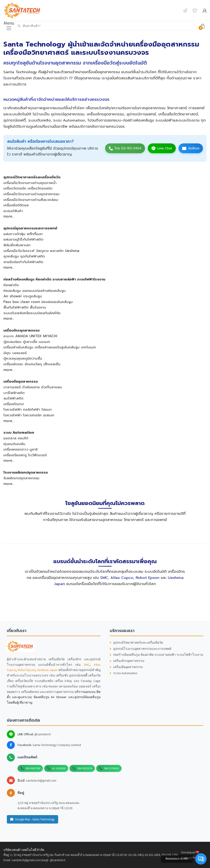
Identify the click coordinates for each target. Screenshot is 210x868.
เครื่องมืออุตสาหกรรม (21, 381)
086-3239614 (111, 768)
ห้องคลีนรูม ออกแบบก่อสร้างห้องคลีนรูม (35, 291)
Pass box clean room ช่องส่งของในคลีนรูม (38, 302)
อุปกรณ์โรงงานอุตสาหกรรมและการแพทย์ (140, 649)
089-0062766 (33, 768)
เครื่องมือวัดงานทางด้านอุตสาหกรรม (31, 194)
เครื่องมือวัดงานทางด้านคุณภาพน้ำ (30, 183)
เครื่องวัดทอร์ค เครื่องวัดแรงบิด (28, 188)
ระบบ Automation (19, 432)
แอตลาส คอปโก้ (16, 438)
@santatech (43, 734)
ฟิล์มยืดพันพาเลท (17, 245)
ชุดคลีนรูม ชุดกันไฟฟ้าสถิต (24, 256)
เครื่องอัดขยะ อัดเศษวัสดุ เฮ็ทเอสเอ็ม (32, 364)
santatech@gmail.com (41, 780)
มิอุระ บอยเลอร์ (15, 353)
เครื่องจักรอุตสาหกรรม (22, 330)
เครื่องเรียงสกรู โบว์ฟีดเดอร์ (25, 455)
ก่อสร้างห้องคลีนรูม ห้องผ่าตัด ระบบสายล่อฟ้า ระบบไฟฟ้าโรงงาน (54, 279)
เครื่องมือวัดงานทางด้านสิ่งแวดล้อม (31, 200)
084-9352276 (85, 768)
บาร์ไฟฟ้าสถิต (14, 393)
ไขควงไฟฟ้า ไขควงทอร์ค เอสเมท (29, 415)
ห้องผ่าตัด (11, 285)
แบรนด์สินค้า (13, 211)
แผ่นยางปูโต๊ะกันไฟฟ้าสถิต (23, 239)
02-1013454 (59, 768)
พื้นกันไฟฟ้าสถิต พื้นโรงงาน (25, 307)
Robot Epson (148, 578)
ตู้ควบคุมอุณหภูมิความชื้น (23, 358)
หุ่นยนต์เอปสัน (14, 444)
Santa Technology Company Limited (57, 745)
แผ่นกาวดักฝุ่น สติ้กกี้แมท (23, 234)
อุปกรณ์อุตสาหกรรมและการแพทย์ (30, 228)
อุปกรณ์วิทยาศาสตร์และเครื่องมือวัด (32, 177)
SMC (104, 578)
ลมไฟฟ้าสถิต (13, 398)
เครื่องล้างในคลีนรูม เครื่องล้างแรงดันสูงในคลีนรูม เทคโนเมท (50, 347)
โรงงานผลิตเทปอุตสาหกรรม (26, 472)
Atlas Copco (122, 578)
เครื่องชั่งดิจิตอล (16, 205)
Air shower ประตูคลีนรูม (23, 296)
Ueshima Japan (47, 670)
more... (9, 216)
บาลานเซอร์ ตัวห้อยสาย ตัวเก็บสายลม (33, 387)
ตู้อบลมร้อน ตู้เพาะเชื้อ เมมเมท (27, 342)
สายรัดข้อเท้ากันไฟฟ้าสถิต (23, 262)
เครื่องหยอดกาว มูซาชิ (21, 449)
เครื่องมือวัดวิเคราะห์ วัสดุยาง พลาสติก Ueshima (41, 251)
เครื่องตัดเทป (14, 404)
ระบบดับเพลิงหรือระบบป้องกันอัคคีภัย (32, 313)
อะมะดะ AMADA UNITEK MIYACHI (30, 336)
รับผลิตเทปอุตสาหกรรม (21, 478)
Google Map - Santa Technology (32, 819)
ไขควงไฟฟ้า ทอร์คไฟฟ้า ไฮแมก (28, 409)
